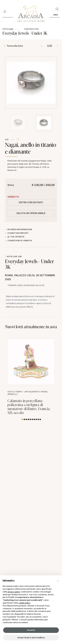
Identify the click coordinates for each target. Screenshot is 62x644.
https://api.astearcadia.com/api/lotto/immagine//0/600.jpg (31, 366)
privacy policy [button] (14, 592)
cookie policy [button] (24, 603)
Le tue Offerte (16, 237)
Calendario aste (31, 29)
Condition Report (18, 233)
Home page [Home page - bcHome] (8, 29)
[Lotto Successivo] (57, 46)
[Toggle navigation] (5, 12)
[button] (22, 419)
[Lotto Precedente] (42, 46)
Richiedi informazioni (20, 229)
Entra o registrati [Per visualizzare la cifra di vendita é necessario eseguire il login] (31, 202)
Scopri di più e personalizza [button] (31, 638)
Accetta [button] (31, 630)
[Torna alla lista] (13, 46)
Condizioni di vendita (20, 241)
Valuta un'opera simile (31, 213)
